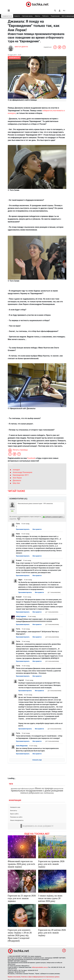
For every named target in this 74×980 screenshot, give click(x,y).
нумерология (58, 789)
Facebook (31, 458)
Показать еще (37, 760)
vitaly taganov (21, 616)
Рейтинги (45, 16)
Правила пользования (14, 977)
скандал (16, 470)
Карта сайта (14, 814)
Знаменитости (7, 16)
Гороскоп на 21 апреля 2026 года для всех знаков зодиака (22, 898)
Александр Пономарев (22, 472)
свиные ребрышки (30, 793)
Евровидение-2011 (21, 475)
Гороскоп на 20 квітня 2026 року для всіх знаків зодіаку (52, 933)
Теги (11, 784)
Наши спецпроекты (17, 820)
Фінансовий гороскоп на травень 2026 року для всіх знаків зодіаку (21, 864)
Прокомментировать (23, 529)
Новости (17, 16)
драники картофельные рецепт (23, 789)
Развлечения (55, 16)
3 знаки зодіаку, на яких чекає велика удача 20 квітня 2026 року (50, 898)
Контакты (14, 811)
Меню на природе (44, 788)
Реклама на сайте (16, 817)
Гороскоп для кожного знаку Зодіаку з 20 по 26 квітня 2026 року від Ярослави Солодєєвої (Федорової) (20, 935)
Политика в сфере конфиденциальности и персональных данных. (40, 977)
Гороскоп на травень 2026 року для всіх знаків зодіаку (51, 864)
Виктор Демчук (21, 47)
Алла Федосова (22, 746)
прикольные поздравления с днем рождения (37, 791)
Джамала (17, 480)
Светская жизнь (27, 16)
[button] (60, 11)
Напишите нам (15, 807)
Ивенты (38, 16)
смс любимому (47, 793)
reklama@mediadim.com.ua (40, 967)
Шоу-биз (16, 483)
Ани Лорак (17, 478)
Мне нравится (37, 529)
